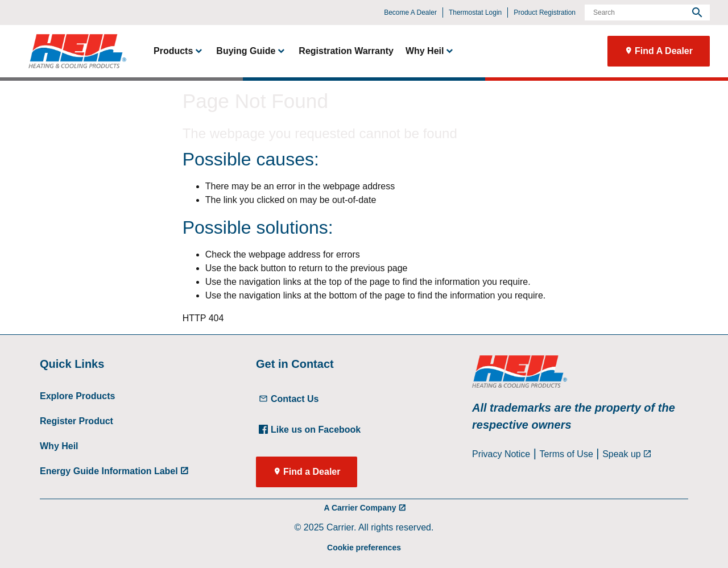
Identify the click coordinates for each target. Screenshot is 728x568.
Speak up (622, 454)
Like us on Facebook (310, 430)
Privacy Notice (501, 454)
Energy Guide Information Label (109, 471)
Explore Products (77, 396)
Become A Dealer (410, 13)
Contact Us (289, 399)
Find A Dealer (664, 51)
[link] (72, 51)
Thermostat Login (475, 13)
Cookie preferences (364, 548)
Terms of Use (566, 454)
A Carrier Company (360, 508)
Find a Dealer (312, 472)
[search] (697, 13)
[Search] (647, 13)
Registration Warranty (346, 51)
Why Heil (59, 446)
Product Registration (545, 13)
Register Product (76, 421)
